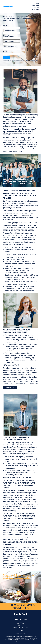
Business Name (9, 31)
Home (37, 3)
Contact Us (36, 7)
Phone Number (8, 36)
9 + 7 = (5, 52)
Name (5, 25)
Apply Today (10, 387)
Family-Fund (8, 6)
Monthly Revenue (9, 47)
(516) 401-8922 (35, 9)
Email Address (8, 41)
